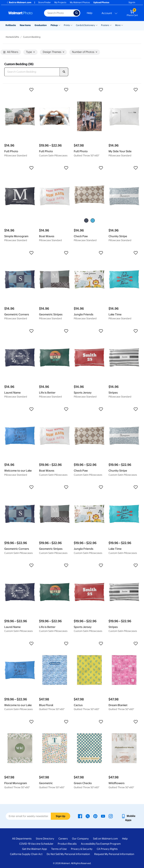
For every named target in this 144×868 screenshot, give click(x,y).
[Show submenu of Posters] (111, 25)
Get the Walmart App (34, 849)
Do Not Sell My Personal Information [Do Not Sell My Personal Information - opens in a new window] (68, 854)
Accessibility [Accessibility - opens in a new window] (88, 844)
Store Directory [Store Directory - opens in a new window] (45, 839)
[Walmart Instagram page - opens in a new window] (111, 816)
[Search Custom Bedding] (32, 72)
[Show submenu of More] (122, 25)
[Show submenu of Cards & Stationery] (97, 25)
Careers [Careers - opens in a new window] (63, 839)
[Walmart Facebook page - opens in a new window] (80, 816)
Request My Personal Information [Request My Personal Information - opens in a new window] (114, 854)
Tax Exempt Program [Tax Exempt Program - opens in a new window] (108, 844)
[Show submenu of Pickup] (59, 25)
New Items (25, 25)
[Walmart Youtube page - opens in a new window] (103, 816)
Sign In (132, 2)
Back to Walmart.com (19, 2)
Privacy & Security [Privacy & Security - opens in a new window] (82, 849)
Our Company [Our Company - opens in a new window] (80, 839)
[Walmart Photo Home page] (22, 13)
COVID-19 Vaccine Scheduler (36, 844)
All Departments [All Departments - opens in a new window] (22, 839)
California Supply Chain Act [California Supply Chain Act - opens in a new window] (26, 854)
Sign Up (61, 816)
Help (90, 13)
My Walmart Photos (80, 2)
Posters (105, 25)
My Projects (60, 2)
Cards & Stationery (85, 25)
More (118, 25)
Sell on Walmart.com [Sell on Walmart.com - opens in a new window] (105, 839)
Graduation (41, 25)
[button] (20, 90)
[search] (64, 72)
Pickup (54, 25)
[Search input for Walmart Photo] (59, 13)
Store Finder (44, 2)
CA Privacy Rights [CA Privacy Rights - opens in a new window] (107, 849)
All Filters (11, 52)
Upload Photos (101, 2)
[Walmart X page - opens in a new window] (88, 816)
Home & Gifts (12, 37)
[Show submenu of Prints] (71, 25)
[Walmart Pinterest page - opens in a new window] (95, 816)
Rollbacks (11, 25)
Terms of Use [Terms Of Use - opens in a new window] (59, 849)
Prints (67, 25)
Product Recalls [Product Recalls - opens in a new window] (67, 844)
